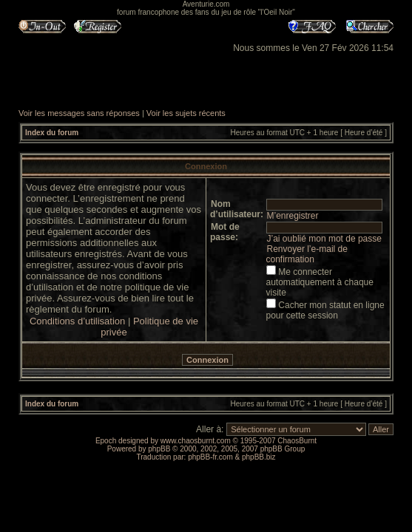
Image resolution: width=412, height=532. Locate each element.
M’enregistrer (293, 216)
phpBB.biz (259, 457)
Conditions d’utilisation (77, 321)
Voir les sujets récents (186, 113)
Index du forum (52, 133)
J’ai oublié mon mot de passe (324, 239)
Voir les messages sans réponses (79, 113)
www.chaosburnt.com (196, 441)
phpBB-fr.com (210, 457)
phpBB (159, 449)
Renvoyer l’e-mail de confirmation (307, 254)
